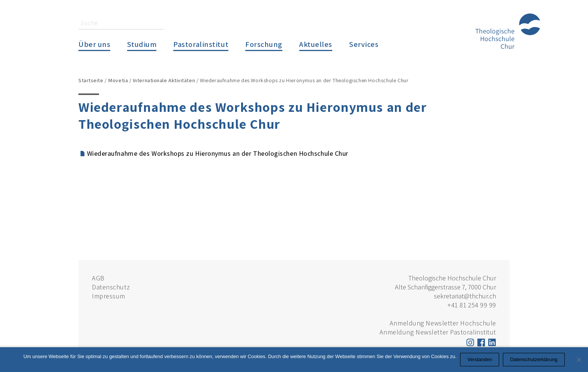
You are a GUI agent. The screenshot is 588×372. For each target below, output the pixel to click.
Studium (142, 44)
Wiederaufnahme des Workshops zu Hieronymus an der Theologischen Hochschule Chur (218, 153)
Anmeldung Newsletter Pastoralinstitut (438, 332)
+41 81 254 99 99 (472, 305)
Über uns (94, 44)
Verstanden (480, 359)
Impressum (109, 296)
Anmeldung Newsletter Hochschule (443, 323)
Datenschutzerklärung (534, 359)
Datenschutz (111, 287)
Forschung (264, 44)
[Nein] (579, 360)
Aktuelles (316, 44)
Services (364, 44)
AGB (98, 278)
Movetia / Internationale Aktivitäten (151, 80)
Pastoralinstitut (201, 44)
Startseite (91, 80)
